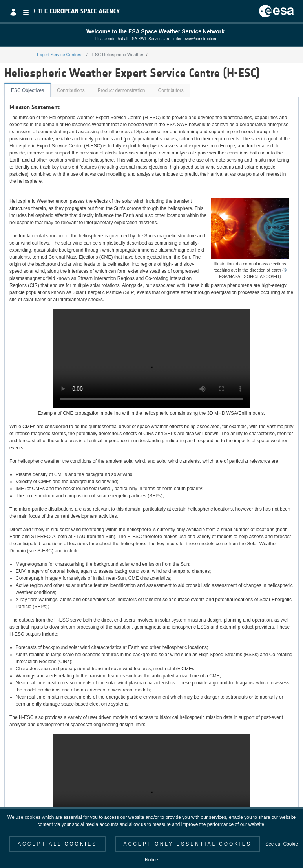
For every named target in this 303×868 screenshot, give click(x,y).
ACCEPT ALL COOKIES (57, 844)
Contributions (71, 90)
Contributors (171, 90)
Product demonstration (121, 90)
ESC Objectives (27, 90)
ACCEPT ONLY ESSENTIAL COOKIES (188, 844)
